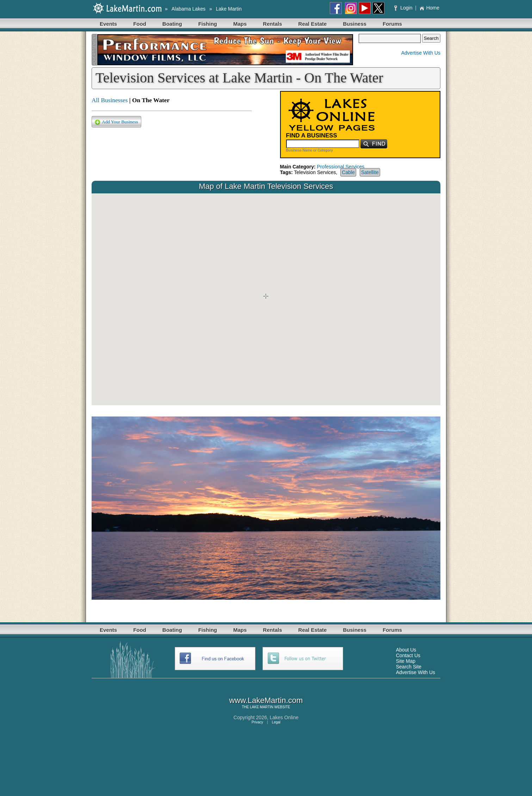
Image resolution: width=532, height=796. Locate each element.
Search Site (409, 667)
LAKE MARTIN (262, 707)
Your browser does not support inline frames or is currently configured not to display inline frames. (266, 300)
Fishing (208, 24)
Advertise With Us (421, 53)
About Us (406, 650)
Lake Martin (229, 9)
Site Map (406, 661)
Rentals (272, 24)
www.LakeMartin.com (266, 700)
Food (140, 24)
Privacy (257, 722)
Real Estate (313, 24)
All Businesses (110, 100)
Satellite (370, 172)
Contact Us (408, 655)
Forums (392, 24)
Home (429, 8)
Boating (172, 24)
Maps (240, 24)
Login (404, 8)
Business (355, 24)
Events (108, 24)
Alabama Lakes (189, 9)
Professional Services (341, 167)
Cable (348, 172)
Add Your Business (116, 122)
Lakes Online (284, 717)
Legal (276, 722)
